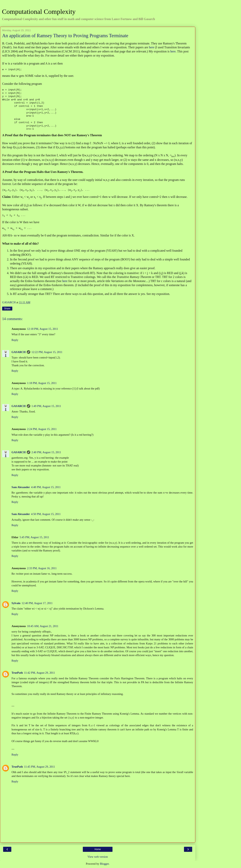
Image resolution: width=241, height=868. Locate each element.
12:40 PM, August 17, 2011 (37, 603)
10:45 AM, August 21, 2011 (43, 626)
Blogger (104, 864)
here (151, 47)
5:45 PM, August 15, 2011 (34, 538)
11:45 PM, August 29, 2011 (39, 767)
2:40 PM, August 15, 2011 (46, 453)
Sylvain (16, 603)
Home (98, 850)
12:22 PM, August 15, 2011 (47, 352)
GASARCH (19, 352)
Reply (15, 340)
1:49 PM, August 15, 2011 (46, 406)
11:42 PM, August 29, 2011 (39, 673)
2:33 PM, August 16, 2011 (42, 569)
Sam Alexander (21, 488)
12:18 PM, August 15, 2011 (43, 329)
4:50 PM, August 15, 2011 (46, 514)
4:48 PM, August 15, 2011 (46, 488)
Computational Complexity (39, 12)
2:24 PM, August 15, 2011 (42, 429)
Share (7, 309)
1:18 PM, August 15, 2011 (42, 383)
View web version (98, 857)
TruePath (17, 673)
